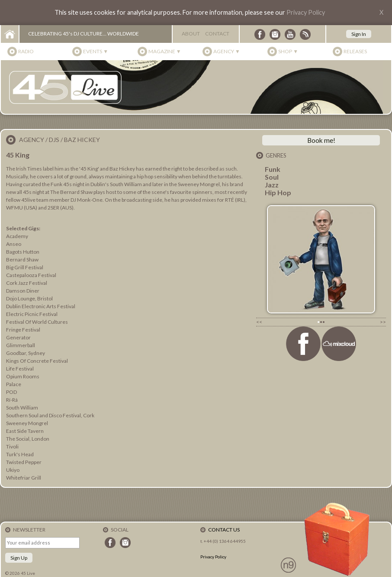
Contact (217, 34)
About (191, 34)
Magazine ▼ (165, 51)
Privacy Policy (306, 12)
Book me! (321, 140)
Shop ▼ (288, 51)
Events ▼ (96, 51)
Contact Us (224, 530)
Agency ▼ (227, 51)
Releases (355, 51)
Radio (26, 51)
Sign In (359, 34)
